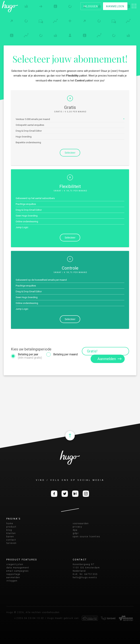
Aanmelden (111, 359)
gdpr (76, 533)
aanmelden (115, 6)
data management (18, 568)
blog (9, 530)
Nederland (79, 571)
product (11, 527)
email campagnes (18, 571)
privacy (77, 527)
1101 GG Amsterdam (86, 568)
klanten (11, 533)
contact (11, 540)
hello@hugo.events (85, 577)
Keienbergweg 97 (84, 564)
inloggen (91, 6)
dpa (75, 530)
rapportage (13, 574)
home (10, 523)
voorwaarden (81, 523)
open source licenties (86, 537)
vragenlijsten (15, 564)
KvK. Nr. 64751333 (85, 574)
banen (10, 537)
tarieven (11, 543)
